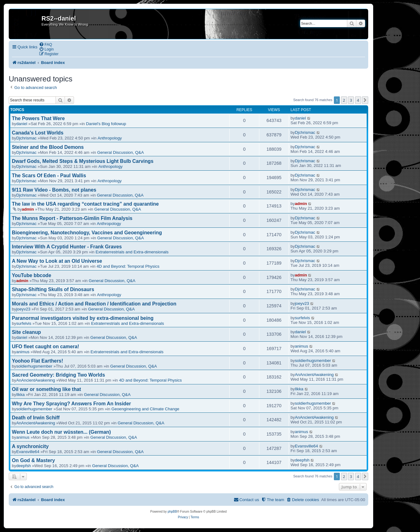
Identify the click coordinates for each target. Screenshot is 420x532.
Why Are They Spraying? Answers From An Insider (71, 404)
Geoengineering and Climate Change (145, 409)
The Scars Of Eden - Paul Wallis (49, 176)
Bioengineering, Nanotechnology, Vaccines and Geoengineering (87, 233)
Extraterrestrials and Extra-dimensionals (132, 252)
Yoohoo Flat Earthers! (37, 361)
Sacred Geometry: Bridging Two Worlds (58, 375)
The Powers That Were (38, 118)
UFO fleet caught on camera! (45, 347)
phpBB (172, 512)
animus (23, 352)
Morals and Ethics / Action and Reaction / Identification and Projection (94, 304)
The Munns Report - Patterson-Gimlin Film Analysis (72, 218)
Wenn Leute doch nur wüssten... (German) (61, 432)
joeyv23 (23, 309)
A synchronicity (30, 446)
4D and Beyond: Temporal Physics (128, 266)
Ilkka (20, 395)
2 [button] (344, 100)
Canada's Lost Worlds (38, 133)
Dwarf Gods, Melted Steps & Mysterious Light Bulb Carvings (83, 161)
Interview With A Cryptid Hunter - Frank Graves (67, 247)
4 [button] (358, 100)
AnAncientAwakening (36, 380)
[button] (365, 100)
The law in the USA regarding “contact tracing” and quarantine (85, 204)
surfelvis (24, 323)
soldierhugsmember (34, 366)
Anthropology (110, 138)
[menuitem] (46, 44)
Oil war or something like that (46, 389)
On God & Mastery (33, 460)
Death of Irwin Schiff (36, 418)
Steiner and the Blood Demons (48, 147)
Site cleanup (26, 332)
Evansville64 (28, 452)
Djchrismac (26, 138)
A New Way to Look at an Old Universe (57, 261)
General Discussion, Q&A (120, 152)
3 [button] (351, 100)
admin (28, 209)
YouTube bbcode (32, 275)
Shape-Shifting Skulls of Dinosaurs (53, 289)
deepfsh (24, 466)
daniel (22, 124)
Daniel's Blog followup (106, 124)
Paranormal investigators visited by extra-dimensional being (83, 318)
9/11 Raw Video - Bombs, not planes (54, 190)
